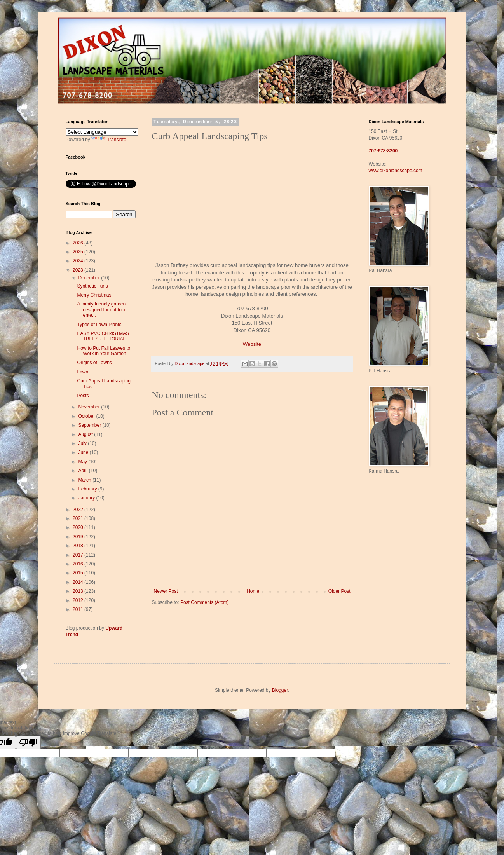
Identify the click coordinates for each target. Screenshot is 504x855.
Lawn (83, 372)
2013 (78, 591)
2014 (78, 582)
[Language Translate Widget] (102, 132)
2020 (78, 527)
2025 (78, 252)
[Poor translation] (28, 742)
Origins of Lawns (94, 363)
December (90, 278)
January (87, 498)
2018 (78, 546)
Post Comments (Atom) (205, 602)
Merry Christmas (94, 295)
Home (253, 591)
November (90, 407)
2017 (78, 555)
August (86, 434)
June (84, 452)
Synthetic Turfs (92, 286)
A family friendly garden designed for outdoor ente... (101, 310)
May (83, 462)
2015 (78, 573)
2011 (78, 609)
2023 (78, 270)
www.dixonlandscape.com (396, 171)
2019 (78, 537)
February (88, 489)
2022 (78, 510)
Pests (83, 396)
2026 (78, 243)
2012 (78, 600)
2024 (78, 261)
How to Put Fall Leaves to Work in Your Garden (104, 351)
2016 (78, 564)
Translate (109, 140)
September (90, 425)
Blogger (280, 690)
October (87, 416)
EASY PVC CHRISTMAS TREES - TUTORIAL (103, 336)
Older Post (339, 591)
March (85, 480)
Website (252, 344)
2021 (78, 518)
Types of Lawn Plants (99, 325)
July (83, 443)
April (83, 471)
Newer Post (166, 591)
